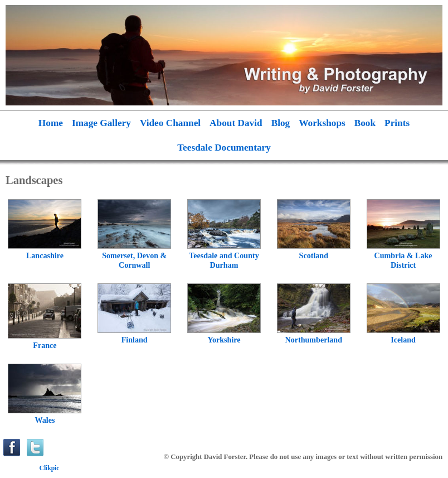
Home (51, 123)
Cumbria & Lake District (403, 260)
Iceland (403, 340)
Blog (281, 123)
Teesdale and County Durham (224, 260)
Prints (397, 123)
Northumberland (314, 340)
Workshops (322, 123)
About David (236, 123)
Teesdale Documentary (224, 148)
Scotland (314, 255)
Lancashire (45, 255)
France (45, 345)
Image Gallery (101, 123)
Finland (135, 340)
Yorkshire (224, 340)
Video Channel (170, 123)
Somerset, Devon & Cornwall (134, 260)
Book (365, 123)
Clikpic (50, 468)
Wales (45, 420)
